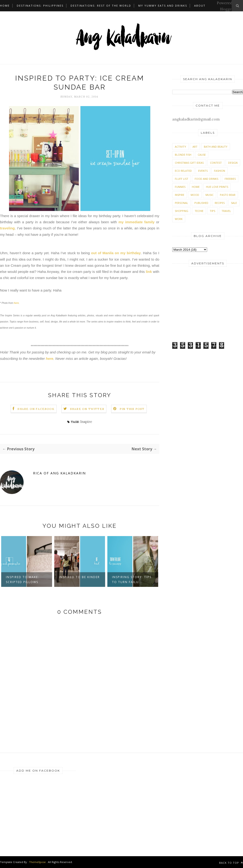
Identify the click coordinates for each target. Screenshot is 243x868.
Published (201, 203)
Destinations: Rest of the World (101, 6)
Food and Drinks (206, 179)
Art (195, 147)
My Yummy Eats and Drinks (163, 6)
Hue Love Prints (217, 187)
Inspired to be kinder (79, 577)
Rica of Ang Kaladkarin (59, 473)
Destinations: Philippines (40, 6)
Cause (202, 155)
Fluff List (182, 179)
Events (203, 171)
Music (209, 195)
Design (233, 163)
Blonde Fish (183, 155)
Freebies (230, 179)
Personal (181, 203)
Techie (199, 211)
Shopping (182, 211)
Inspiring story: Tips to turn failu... (132, 580)
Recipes (220, 203)
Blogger (226, 9)
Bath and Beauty (216, 147)
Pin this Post (132, 409)
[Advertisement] (202, 303)
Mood (195, 195)
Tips (212, 211)
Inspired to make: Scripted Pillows (23, 580)
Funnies (180, 187)
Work (179, 219)
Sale (234, 203)
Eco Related (183, 171)
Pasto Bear (228, 195)
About (200, 6)
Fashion (220, 171)
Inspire (86, 422)
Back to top (231, 863)
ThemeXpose (37, 862)
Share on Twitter (87, 409)
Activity (180, 147)
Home (5, 6)
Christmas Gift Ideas (189, 163)
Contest (216, 163)
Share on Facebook (36, 409)
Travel (226, 211)
